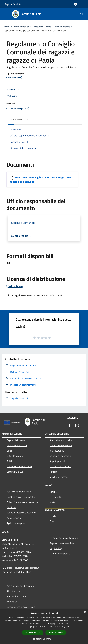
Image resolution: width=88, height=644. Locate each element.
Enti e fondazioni (15, 456)
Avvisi (53, 502)
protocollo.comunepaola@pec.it (23, 568)
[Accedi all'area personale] (76, 4)
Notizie (53, 492)
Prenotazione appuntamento (64, 538)
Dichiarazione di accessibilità (21, 607)
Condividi (13, 90)
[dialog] (44, 627)
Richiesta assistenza (60, 554)
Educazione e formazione (19, 492)
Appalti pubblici (57, 461)
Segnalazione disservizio (62, 543)
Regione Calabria (13, 4)
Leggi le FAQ (56, 548)
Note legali (12, 602)
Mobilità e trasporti (59, 477)
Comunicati (55, 497)
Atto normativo (63, 27)
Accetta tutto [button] (33, 633)
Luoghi (53, 516)
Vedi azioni (14, 96)
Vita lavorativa (57, 451)
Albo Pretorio (13, 591)
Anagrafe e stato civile (61, 440)
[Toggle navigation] (6, 14)
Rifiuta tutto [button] (56, 632)
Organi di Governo (16, 440)
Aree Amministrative (17, 445)
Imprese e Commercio (60, 456)
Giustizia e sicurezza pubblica (21, 497)
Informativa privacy (16, 596)
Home (6, 27)
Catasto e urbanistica (60, 466)
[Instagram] (77, 426)
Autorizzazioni (14, 518)
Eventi (53, 521)
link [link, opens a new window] (72, 626)
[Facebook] (69, 426)
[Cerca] (82, 14)
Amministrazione (22, 27)
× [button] (85, 612)
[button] (44, 639)
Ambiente (12, 507)
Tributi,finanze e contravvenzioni (23, 502)
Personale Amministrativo (20, 466)
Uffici (9, 451)
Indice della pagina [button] (20, 120)
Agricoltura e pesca (16, 523)
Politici (10, 461)
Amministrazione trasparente (21, 586)
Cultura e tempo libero (61, 445)
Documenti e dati (43, 27)
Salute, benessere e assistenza (22, 513)
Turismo (53, 472)
